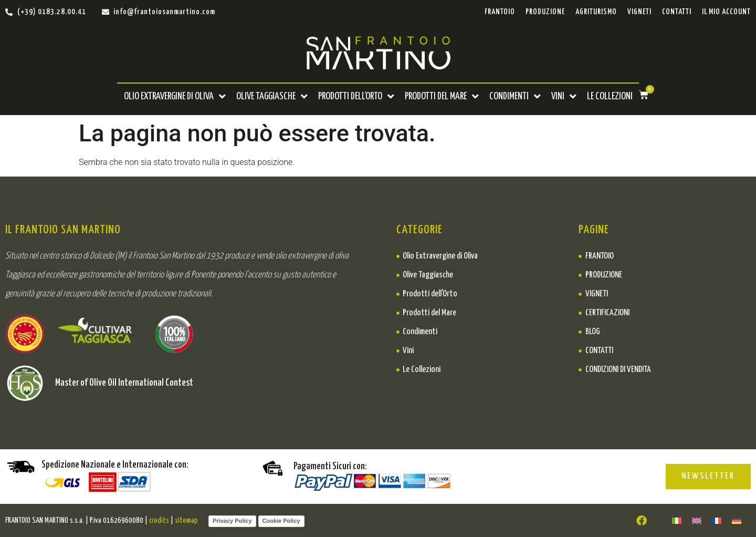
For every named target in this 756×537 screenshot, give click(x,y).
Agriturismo (596, 12)
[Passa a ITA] (677, 520)
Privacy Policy (232, 521)
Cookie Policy (281, 521)
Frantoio (500, 12)
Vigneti (639, 12)
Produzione (545, 12)
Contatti (677, 12)
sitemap (186, 520)
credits (159, 520)
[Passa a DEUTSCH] (737, 520)
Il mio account (726, 12)
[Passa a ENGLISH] (697, 520)
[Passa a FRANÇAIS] (717, 520)
